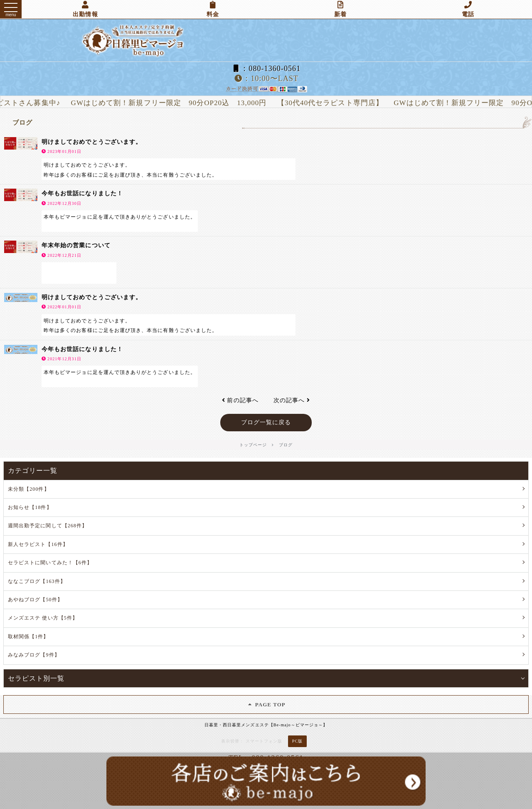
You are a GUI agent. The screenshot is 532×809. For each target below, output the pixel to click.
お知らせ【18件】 (30, 507)
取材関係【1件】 (28, 637)
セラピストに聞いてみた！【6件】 (50, 563)
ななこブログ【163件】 (37, 581)
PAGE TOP (266, 704)
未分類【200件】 (29, 489)
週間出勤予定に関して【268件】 (48, 526)
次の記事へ (292, 400)
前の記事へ (240, 400)
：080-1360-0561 (266, 69)
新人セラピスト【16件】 (38, 544)
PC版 (297, 741)
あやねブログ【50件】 (35, 600)
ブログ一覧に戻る (266, 422)
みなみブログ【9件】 (34, 655)
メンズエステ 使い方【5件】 (43, 618)
